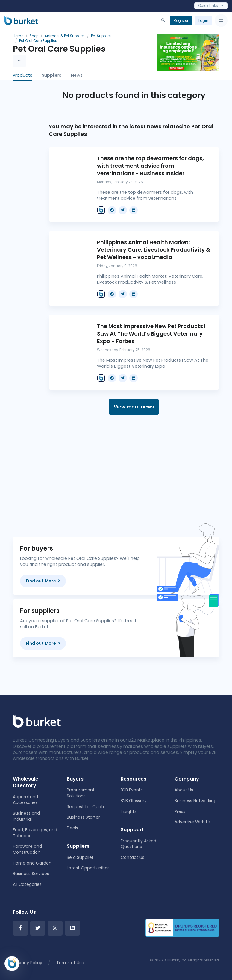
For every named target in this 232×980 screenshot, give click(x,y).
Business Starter (83, 817)
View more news (134, 407)
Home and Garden (32, 863)
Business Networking (195, 801)
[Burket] (21, 20)
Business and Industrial (26, 816)
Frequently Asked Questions (138, 844)
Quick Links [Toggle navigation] (211, 6)
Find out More (43, 581)
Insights (129, 811)
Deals (72, 828)
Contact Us (132, 857)
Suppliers (52, 75)
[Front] (37, 721)
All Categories (27, 884)
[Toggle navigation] (221, 21)
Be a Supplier (80, 857)
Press (180, 811)
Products (23, 75)
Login (203, 21)
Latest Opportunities (88, 868)
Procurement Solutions (81, 793)
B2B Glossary (134, 801)
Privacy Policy (28, 963)
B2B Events (132, 790)
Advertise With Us (193, 822)
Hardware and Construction (27, 849)
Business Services (31, 874)
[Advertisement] (134, 476)
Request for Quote (86, 807)
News (77, 75)
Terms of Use (70, 963)
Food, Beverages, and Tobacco (35, 833)
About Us (184, 790)
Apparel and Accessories (25, 800)
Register (181, 21)
